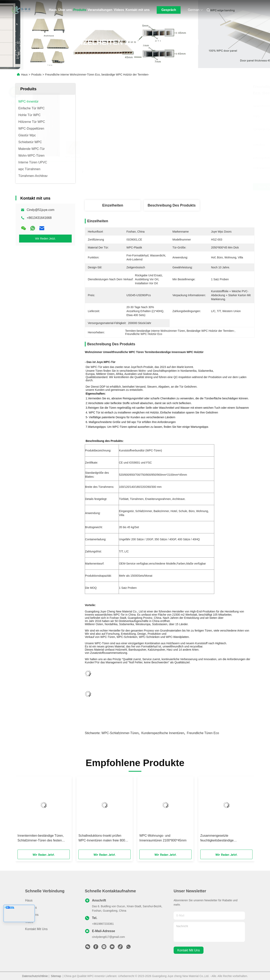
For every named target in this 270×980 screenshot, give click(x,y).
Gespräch (169, 10)
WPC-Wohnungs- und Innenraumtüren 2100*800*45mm (163, 838)
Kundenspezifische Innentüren (163, 733)
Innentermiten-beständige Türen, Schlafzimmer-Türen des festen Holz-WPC (41, 838)
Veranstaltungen (100, 10)
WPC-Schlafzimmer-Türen (120, 733)
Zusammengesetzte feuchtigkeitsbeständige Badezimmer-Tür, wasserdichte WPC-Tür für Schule (222, 838)
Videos (119, 10)
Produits (80, 10)
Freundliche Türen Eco (203, 733)
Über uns (65, 10)
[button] (29, 814)
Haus (53, 10)
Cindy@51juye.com (41, 210)
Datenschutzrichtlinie (35, 976)
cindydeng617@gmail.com (108, 937)
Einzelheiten (113, 205)
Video (29, 922)
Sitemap (56, 976)
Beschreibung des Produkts (172, 205)
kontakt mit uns (189, 950)
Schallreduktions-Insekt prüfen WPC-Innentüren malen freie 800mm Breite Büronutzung (104, 838)
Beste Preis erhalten (193, 187)
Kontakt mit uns (138, 10)
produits (31, 908)
